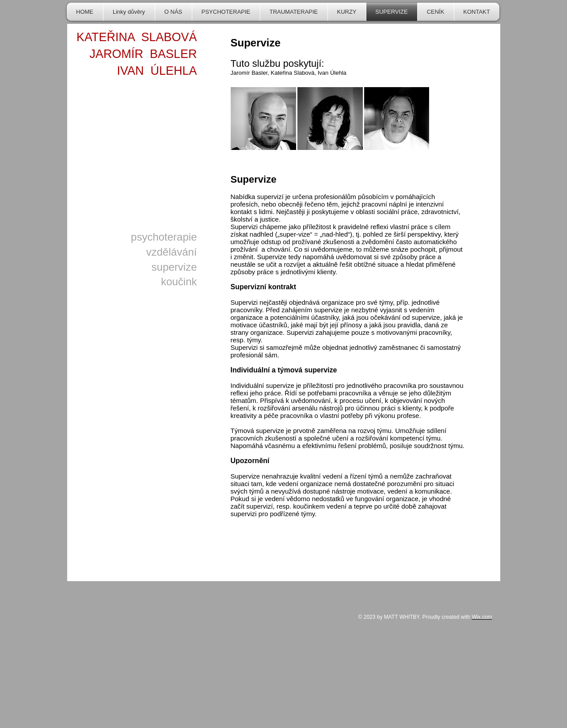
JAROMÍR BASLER (143, 54)
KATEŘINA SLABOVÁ (137, 37)
